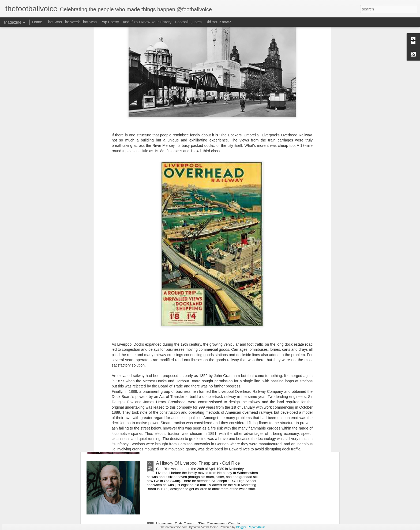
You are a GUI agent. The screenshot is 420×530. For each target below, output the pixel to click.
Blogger (241, 527)
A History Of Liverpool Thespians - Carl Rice (198, 463)
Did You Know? (218, 22)
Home (37, 22)
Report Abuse (257, 527)
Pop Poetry (110, 22)
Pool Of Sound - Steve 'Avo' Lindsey (191, 402)
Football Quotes (188, 22)
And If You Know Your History (147, 22)
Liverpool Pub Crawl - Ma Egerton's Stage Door (201, 341)
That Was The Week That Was (71, 22)
